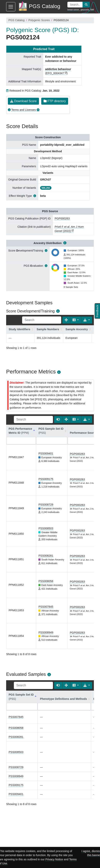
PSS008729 (46, 505)
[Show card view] (58, 420)
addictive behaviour (58, 69)
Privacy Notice (54, 859)
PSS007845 (46, 607)
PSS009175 (46, 479)
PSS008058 (46, 581)
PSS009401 (46, 453)
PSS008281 (46, 556)
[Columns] (76, 320)
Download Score (23, 101)
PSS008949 (46, 632)
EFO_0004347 (55, 73)
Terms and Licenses (24, 110)
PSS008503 (46, 528)
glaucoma (85, 10)
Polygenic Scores (39, 20)
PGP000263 (62, 218)
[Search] (42, 320)
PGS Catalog (17, 20)
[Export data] (87, 320)
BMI (92, 10)
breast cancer (73, 10)
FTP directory (55, 101)
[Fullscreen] (66, 320)
